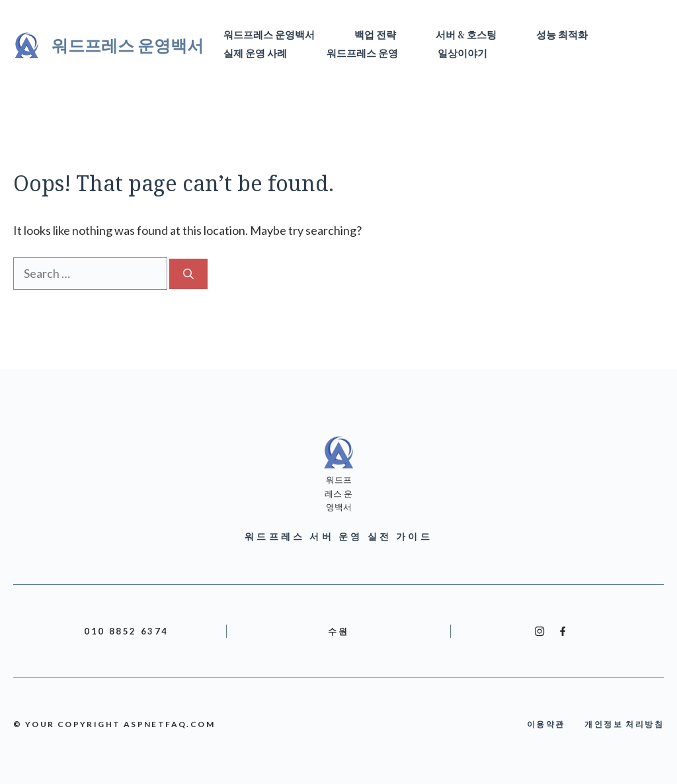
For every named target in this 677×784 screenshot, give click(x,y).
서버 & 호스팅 (466, 35)
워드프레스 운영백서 (128, 45)
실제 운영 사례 (255, 54)
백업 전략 (375, 35)
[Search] (188, 274)
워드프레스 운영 (362, 54)
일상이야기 (462, 54)
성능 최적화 (562, 35)
